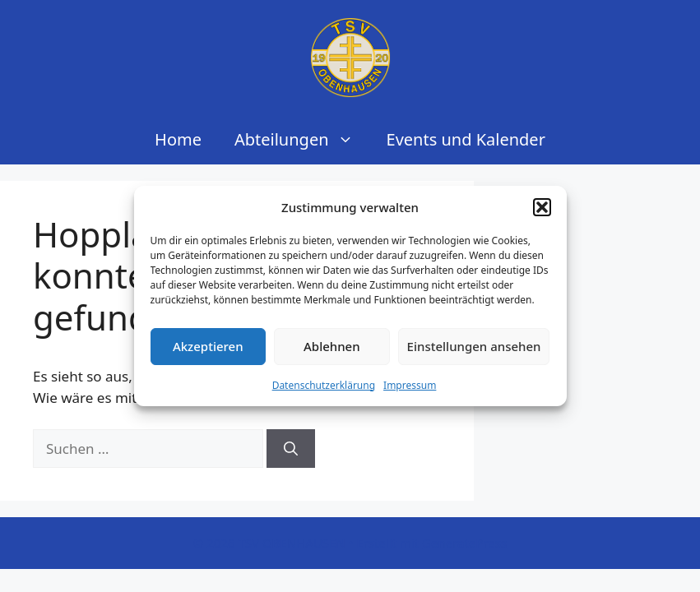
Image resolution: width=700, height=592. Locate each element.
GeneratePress (464, 543)
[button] (542, 207)
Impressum (410, 385)
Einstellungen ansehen (474, 346)
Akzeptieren (208, 346)
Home (178, 139)
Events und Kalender (466, 139)
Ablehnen (332, 346)
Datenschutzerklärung (324, 385)
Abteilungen (302, 140)
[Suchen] (291, 449)
